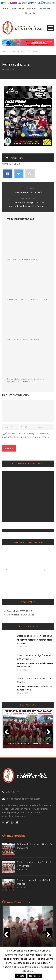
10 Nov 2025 (22, 693)
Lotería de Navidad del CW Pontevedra (24, 339)
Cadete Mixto (24, 690)
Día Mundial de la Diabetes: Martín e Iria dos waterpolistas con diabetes (26, 380)
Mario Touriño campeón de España (22, 259)
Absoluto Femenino (27, 640)
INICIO (6, 9)
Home (5, 52)
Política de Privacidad (25, 967)
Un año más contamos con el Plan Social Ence (27, 299)
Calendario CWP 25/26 (19, 611)
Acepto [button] (21, 976)
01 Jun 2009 (8, 69)
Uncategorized (18, 52)
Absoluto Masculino (28, 663)
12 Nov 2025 (22, 647)
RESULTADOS (18, 9)
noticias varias (18, 158)
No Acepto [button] (35, 976)
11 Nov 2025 (22, 670)
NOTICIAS (32, 9)
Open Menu (51, 28)
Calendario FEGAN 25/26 (20, 615)
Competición (45, 640)
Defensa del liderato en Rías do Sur (35, 636)
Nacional (22, 644)
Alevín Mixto (46, 663)
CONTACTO (45, 9)
